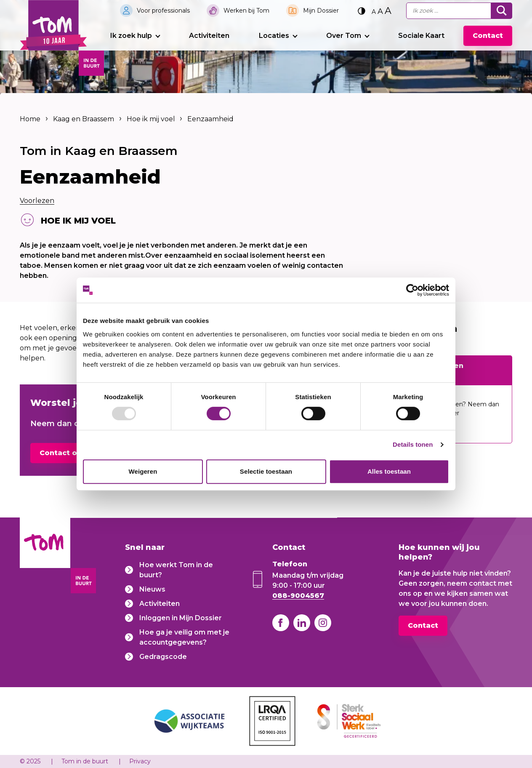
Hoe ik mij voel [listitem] (150, 119)
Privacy (140, 761)
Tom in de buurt (85, 761)
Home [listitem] (31, 119)
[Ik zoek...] (449, 11)
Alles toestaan (389, 471)
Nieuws (152, 589)
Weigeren (143, 471)
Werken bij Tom (246, 11)
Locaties (274, 36)
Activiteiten (209, 36)
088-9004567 (298, 596)
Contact (488, 36)
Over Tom (344, 36)
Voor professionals (163, 11)
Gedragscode (163, 657)
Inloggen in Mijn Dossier (181, 618)
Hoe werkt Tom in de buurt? (176, 570)
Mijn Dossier (321, 11)
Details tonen (413, 444)
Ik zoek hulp (131, 36)
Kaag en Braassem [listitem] (84, 119)
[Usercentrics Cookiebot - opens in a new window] (412, 290)
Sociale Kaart (421, 36)
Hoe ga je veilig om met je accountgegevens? (184, 637)
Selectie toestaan (266, 471)
